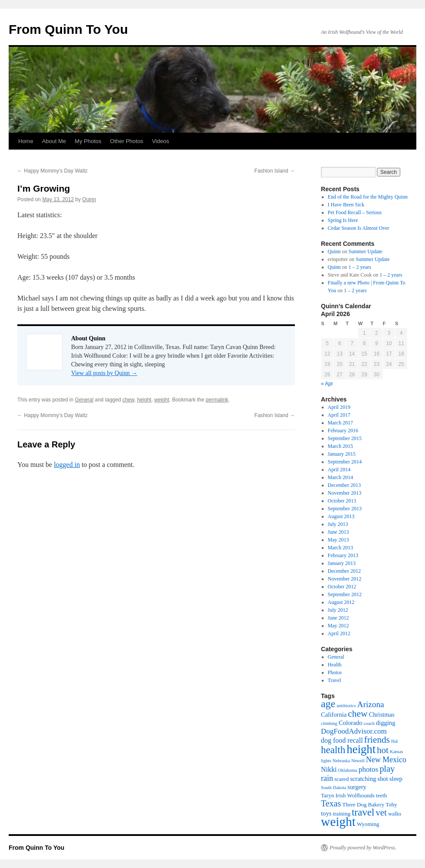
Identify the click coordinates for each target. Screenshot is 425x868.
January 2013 (342, 563)
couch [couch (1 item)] (369, 723)
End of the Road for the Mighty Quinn (368, 197)
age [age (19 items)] (328, 704)
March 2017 (340, 423)
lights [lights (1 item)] (326, 761)
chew (128, 400)
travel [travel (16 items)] (363, 812)
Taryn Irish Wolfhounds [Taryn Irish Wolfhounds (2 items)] (348, 795)
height (144, 400)
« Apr (327, 384)
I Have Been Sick (346, 205)
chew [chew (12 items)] (358, 714)
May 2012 (338, 626)
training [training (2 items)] (342, 814)
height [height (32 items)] (361, 749)
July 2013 (338, 524)
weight (162, 400)
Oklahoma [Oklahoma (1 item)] (347, 770)
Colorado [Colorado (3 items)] (350, 723)
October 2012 (342, 587)
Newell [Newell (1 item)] (358, 761)
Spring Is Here (343, 220)
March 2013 (340, 548)
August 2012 (341, 602)
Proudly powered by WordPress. (363, 848)
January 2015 (342, 454)
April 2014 (339, 470)
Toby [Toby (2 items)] (391, 804)
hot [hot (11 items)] (383, 750)
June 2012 (338, 618)
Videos (160, 141)
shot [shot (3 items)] (382, 779)
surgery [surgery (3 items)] (357, 787)
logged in (67, 465)
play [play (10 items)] (387, 769)
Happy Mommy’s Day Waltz (52, 171)
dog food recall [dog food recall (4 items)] (342, 740)
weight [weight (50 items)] (338, 822)
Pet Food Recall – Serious (355, 212)
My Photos (88, 141)
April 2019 (339, 407)
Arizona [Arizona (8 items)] (371, 704)
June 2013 (338, 532)
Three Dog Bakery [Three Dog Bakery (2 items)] (363, 804)
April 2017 (339, 415)
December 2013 (344, 485)
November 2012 (345, 579)
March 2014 (340, 477)
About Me (54, 141)
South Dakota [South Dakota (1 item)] (333, 788)
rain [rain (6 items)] (327, 778)
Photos (335, 672)
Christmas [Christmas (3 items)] (381, 715)
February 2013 (343, 555)
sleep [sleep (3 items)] (396, 779)
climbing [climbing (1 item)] (329, 723)
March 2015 (340, 446)
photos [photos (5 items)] (368, 769)
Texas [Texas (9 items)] (331, 803)
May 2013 (338, 540)
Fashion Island (275, 171)
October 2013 (342, 501)
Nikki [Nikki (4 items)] (329, 769)
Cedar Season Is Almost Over (359, 228)
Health (335, 665)
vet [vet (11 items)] (381, 813)
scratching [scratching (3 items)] (363, 779)
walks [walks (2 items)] (395, 814)
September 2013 (345, 509)
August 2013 (341, 516)
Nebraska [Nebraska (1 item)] (341, 761)
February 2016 (343, 431)
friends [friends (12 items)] (377, 740)
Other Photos (127, 141)
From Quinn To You (68, 29)
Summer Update (366, 251)
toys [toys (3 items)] (326, 813)
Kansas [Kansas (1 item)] (397, 752)
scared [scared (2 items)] (342, 779)
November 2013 (345, 493)
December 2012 (344, 571)
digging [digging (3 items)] (386, 723)
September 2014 (345, 462)
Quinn (89, 199)
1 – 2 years (360, 267)
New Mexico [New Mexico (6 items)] (386, 760)
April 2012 (339, 633)
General (84, 400)
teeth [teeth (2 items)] (381, 795)
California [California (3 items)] (334, 715)
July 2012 (338, 610)
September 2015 (345, 438)
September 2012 (345, 594)
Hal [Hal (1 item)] (394, 741)
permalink (217, 400)
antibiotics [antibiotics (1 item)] (346, 706)
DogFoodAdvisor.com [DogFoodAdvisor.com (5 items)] (354, 731)
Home (26, 141)
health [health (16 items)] (333, 750)
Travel (335, 680)
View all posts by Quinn (104, 373)
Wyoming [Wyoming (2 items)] (368, 824)
